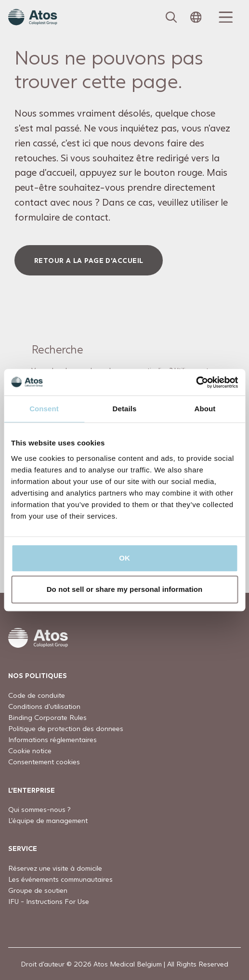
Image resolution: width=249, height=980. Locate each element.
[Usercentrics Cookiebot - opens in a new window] (196, 382)
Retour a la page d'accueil (89, 260)
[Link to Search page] (171, 17)
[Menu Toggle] (224, 17)
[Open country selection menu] (196, 17)
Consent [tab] (44, 409)
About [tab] (205, 409)
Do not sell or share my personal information (125, 589)
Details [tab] (125, 409)
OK (124, 558)
